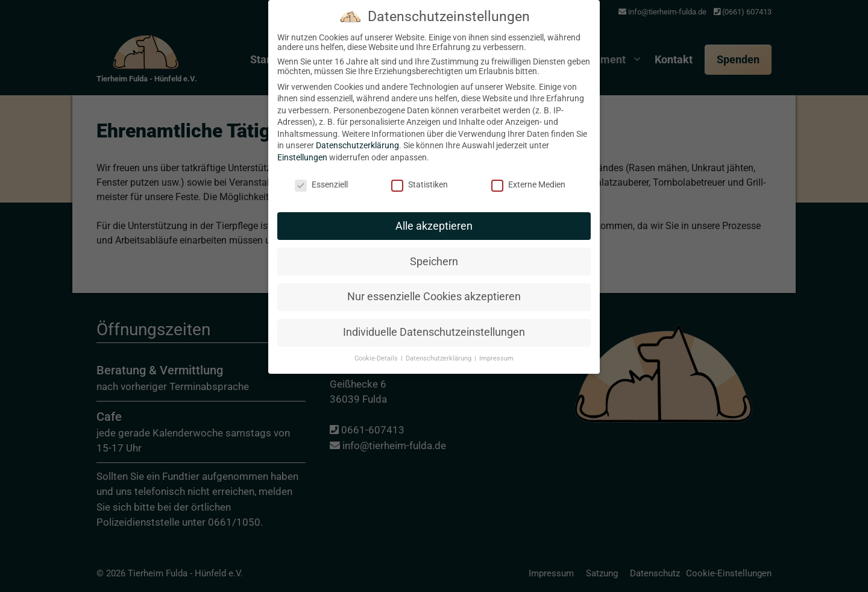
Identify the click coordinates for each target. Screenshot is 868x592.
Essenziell (321, 110)
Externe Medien (528, 110)
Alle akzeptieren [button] (434, 152)
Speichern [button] (434, 187)
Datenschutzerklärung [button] (439, 285)
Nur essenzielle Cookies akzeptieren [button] (434, 223)
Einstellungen (302, 84)
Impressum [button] (496, 285)
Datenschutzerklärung (357, 72)
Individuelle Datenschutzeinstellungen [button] (434, 259)
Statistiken (420, 110)
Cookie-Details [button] (377, 285)
